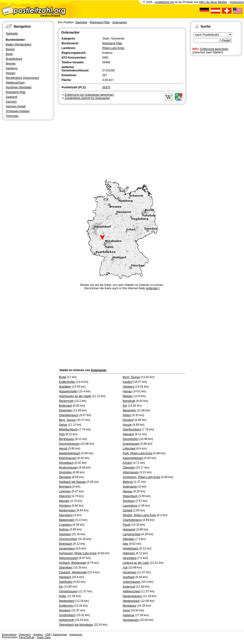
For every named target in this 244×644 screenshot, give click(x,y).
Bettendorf (65, 406)
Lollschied (129, 449)
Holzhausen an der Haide (75, 396)
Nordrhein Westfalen (19, 87)
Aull (125, 568)
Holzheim (65, 534)
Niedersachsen (15, 83)
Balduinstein (67, 520)
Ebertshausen (68, 458)
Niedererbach (131, 601)
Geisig (63, 425)
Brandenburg (14, 59)
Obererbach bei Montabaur (76, 625)
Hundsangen (131, 620)
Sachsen (11, 102)
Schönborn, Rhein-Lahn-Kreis (142, 477)
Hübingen (129, 553)
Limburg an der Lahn (136, 563)
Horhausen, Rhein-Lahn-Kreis (78, 553)
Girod (126, 610)
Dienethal (65, 477)
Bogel (63, 377)
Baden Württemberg (18, 45)
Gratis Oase (44, 637)
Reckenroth (66, 401)
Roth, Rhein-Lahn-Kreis (138, 453)
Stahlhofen (66, 582)
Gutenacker (120, 22)
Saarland (11, 97)
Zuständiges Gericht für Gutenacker (87, 98)
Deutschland (9, 634)
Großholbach (67, 615)
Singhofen (65, 472)
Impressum (237, 2)
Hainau (127, 391)
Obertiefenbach (69, 415)
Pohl (62, 434)
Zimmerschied (68, 539)
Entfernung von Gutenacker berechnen (89, 95)
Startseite (12, 34)
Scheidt (128, 510)
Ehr (125, 406)
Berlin (9, 54)
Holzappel (129, 529)
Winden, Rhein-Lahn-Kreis (140, 515)
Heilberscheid (132, 591)
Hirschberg (130, 558)
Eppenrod (129, 587)
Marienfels (129, 410)
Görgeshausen (68, 591)
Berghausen (67, 439)
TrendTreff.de (27, 637)
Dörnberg (129, 501)
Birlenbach (66, 544)
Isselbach (129, 577)
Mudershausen (68, 468)
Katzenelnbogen (133, 458)
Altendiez (129, 539)
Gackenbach (67, 549)
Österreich (25, 634)
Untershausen (132, 582)
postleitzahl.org (165, 2)
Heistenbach (131, 549)
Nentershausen (132, 596)
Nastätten (65, 387)
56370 (106, 87)
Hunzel (127, 425)
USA (48, 634)
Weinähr (64, 501)
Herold (63, 449)
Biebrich (128, 482)
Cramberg (65, 525)
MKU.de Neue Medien (213, 2)
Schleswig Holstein (18, 111)
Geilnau (64, 529)
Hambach (65, 577)
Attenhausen (131, 472)
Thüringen (12, 116)
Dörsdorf (128, 420)
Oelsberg (129, 387)
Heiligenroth (67, 620)
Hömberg (65, 506)
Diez (126, 544)
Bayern (10, 49)
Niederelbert (67, 601)
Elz (61, 587)
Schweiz (38, 634)
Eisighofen (66, 410)
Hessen (11, 73)
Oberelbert (66, 568)
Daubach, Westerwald (73, 572)
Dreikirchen (66, 606)
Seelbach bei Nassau (72, 482)
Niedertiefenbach (70, 453)
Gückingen (130, 572)
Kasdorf (128, 382)
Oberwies (129, 468)
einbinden (152, 288)
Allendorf (128, 434)
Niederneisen (67, 510)
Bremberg (65, 487)
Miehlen (128, 396)
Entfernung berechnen (214, 49)
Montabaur (130, 606)
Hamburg (12, 68)
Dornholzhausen (69, 444)
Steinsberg (66, 515)
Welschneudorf (68, 558)
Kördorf (127, 463)
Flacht (127, 525)
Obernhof (65, 496)
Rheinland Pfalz (16, 92)
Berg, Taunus (67, 420)
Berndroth (129, 401)
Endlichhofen (67, 382)
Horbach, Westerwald (73, 563)
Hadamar (129, 615)
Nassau (128, 491)
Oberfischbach (132, 429)
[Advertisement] (122, 141)
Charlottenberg (132, 520)
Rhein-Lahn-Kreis (113, 48)
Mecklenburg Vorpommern (22, 78)
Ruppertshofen (68, 391)
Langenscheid (132, 534)
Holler (63, 596)
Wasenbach (130, 496)
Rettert (127, 415)
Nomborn (65, 610)
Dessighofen (131, 439)
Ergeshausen (131, 444)
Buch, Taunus (132, 377)
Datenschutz (60, 634)
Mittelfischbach (68, 429)
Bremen (11, 64)
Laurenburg (130, 506)
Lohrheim (65, 491)
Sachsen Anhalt (16, 106)
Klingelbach (66, 463)
